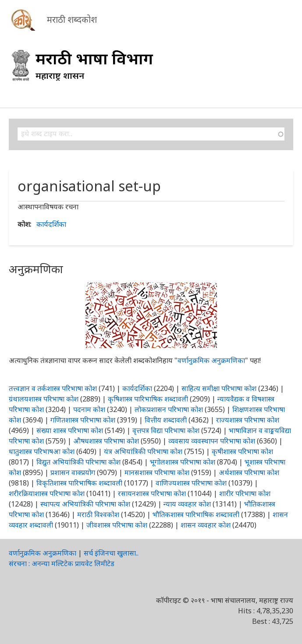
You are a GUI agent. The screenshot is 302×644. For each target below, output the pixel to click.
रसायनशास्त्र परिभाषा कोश (152, 493)
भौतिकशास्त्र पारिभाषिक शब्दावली (196, 514)
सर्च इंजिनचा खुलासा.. (111, 553)
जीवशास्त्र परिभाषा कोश (117, 525)
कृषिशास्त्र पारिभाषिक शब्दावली (148, 399)
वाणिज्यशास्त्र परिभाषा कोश (191, 483)
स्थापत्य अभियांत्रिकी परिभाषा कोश (85, 504)
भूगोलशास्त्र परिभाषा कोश (183, 462)
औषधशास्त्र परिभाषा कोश (106, 441)
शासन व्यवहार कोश (206, 525)
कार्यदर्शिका (51, 224)
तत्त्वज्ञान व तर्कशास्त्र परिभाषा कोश (53, 388)
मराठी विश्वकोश (98, 514)
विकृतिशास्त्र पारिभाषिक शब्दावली (80, 483)
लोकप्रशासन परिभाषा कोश (169, 409)
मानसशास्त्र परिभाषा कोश (157, 472)
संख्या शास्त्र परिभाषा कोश (70, 430)
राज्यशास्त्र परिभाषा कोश (248, 420)
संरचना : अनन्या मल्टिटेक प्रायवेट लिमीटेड (62, 563)
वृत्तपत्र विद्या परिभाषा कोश (166, 430)
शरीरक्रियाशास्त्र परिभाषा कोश (47, 493)
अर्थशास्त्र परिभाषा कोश (249, 472)
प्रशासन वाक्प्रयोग (73, 472)
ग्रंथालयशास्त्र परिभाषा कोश (44, 399)
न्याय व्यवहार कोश (187, 504)
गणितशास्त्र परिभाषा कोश (83, 420)
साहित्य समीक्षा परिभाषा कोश (219, 388)
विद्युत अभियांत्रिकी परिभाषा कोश (78, 462)
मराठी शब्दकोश (72, 19)
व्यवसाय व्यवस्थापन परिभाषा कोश (212, 441)
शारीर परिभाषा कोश (245, 493)
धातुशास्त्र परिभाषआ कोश (42, 451)
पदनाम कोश (89, 409)
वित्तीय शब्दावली (166, 420)
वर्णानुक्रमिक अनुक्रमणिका (211, 360)
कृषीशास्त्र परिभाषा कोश (242, 451)
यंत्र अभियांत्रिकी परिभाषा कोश (143, 451)
